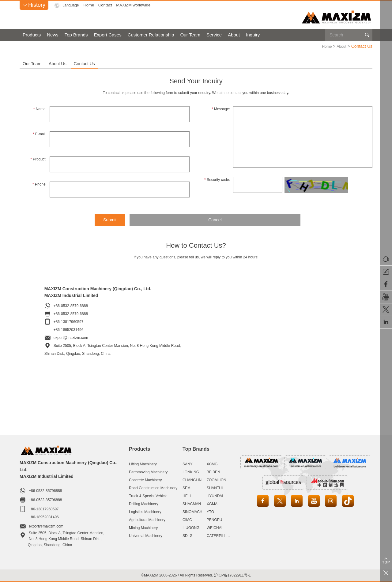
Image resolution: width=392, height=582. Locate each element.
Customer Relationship (151, 35)
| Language (71, 5)
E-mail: (40, 134)
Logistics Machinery (145, 512)
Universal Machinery (146, 535)
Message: (221, 109)
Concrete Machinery (145, 480)
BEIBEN (213, 472)
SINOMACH (192, 512)
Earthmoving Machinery (148, 472)
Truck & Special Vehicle (148, 496)
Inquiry (253, 35)
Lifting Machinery (143, 464)
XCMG (212, 464)
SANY (188, 464)
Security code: (217, 179)
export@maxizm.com (71, 337)
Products (32, 35)
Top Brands (76, 35)
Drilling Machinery (143, 504)
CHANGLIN (192, 480)
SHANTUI (215, 488)
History (34, 5)
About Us (101, 63)
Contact (107, 5)
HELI (187, 496)
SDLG (188, 535)
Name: (40, 109)
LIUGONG (191, 528)
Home (90, 5)
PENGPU (215, 520)
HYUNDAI (215, 496)
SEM (187, 488)
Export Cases (108, 35)
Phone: (40, 184)
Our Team (190, 35)
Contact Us (157, 63)
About (234, 35)
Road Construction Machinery (153, 488)
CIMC (187, 520)
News (53, 35)
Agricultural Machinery (147, 520)
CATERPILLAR (219, 535)
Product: (38, 159)
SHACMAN (192, 504)
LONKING (191, 472)
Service (214, 35)
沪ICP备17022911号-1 (232, 575)
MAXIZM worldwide (135, 5)
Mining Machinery (143, 528)
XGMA (212, 504)
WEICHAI (215, 528)
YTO (210, 512)
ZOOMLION (217, 480)
